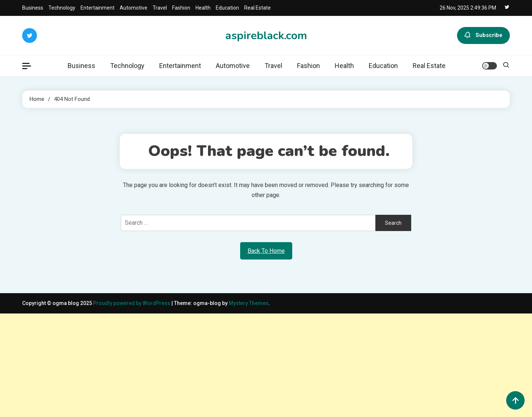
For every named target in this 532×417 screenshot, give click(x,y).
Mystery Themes (249, 303)
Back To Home (266, 251)
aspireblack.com (266, 36)
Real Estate (258, 8)
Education (227, 8)
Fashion (181, 8)
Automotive (134, 8)
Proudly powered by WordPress (132, 303)
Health (203, 8)
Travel (160, 8)
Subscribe (483, 35)
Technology (62, 8)
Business (33, 8)
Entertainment (98, 8)
